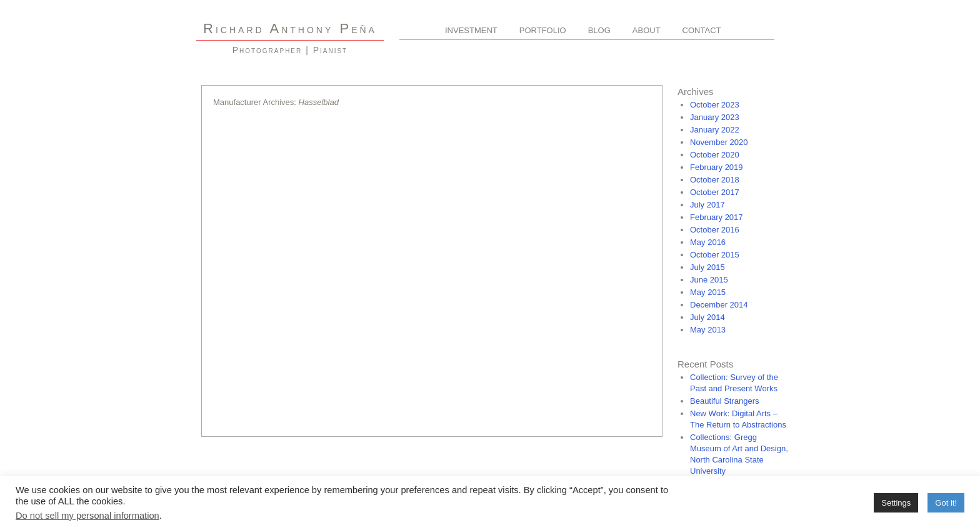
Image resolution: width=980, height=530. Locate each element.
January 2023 (715, 117)
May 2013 (708, 330)
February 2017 (717, 217)
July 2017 (707, 205)
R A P (290, 28)
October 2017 (715, 192)
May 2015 (708, 292)
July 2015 (707, 267)
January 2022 (715, 130)
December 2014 (719, 305)
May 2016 (708, 242)
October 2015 (715, 255)
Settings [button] (896, 503)
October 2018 (715, 180)
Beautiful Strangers (725, 401)
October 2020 (715, 155)
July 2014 (707, 317)
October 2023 (715, 105)
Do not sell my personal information (87, 516)
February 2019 (717, 167)
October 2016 (715, 230)
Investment (471, 30)
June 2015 (709, 280)
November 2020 (719, 142)
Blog (599, 30)
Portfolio (543, 30)
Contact (702, 30)
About (647, 30)
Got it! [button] (946, 503)
